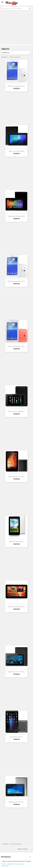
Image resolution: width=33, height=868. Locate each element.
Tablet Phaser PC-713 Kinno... (17, 672)
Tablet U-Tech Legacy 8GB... (16, 151)
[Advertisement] (16, 28)
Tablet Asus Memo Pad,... (17, 542)
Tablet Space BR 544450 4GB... (17, 216)
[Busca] (16, 8)
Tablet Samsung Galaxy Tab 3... (17, 86)
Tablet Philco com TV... (17, 737)
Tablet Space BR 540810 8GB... (17, 607)
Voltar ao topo (24, 849)
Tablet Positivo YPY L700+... (16, 802)
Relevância (16, 53)
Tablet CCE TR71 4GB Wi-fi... (17, 411)
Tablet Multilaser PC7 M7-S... (17, 476)
